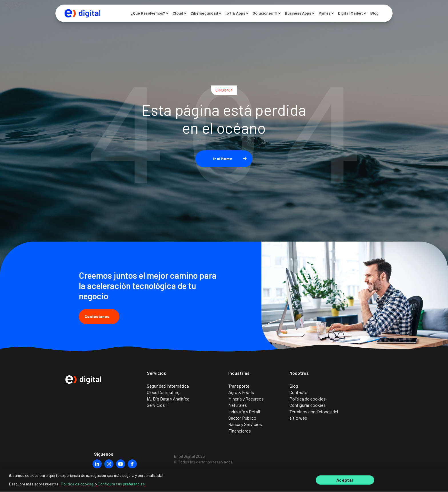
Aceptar (345, 480)
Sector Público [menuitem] (242, 418)
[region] (224, 480)
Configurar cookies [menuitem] (308, 406)
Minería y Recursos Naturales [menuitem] (246, 402)
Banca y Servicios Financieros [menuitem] (245, 428)
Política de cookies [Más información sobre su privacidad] (77, 483)
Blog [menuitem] (294, 386)
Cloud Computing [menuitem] (163, 393)
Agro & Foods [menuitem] (241, 393)
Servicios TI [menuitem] (158, 406)
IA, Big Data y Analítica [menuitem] (168, 399)
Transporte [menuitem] (239, 386)
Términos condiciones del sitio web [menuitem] (314, 415)
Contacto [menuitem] (298, 393)
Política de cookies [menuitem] (308, 399)
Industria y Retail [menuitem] (244, 412)
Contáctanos (99, 316)
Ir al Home (223, 159)
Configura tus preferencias (121, 483)
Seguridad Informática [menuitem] (168, 386)
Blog (374, 13)
